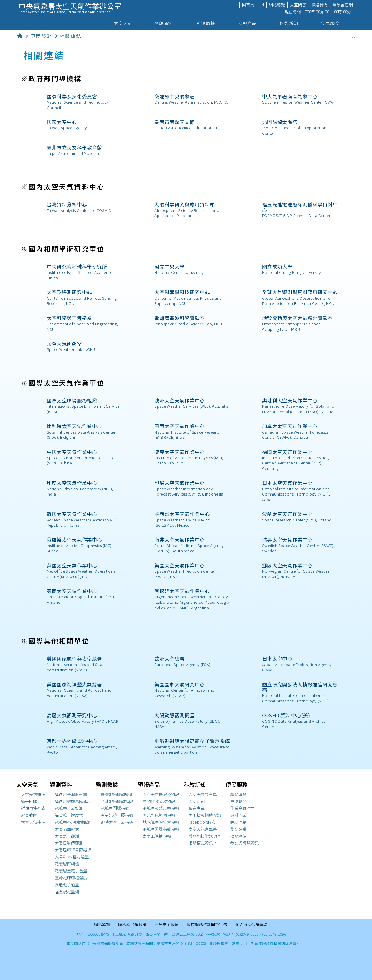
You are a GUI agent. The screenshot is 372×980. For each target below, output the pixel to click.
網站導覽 (277, 5)
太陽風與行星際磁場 (73, 850)
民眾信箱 (238, 822)
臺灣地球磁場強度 (71, 878)
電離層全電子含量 (71, 871)
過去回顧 (29, 801)
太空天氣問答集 (203, 794)
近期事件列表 (33, 808)
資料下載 (238, 815)
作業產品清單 (242, 808)
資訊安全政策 (167, 925)
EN (262, 5)
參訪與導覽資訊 (244, 843)
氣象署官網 (343, 5)
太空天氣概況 (33, 794)
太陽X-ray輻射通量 (72, 857)
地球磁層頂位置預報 (161, 822)
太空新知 (196, 801)
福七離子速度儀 (69, 815)
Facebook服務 (202, 822)
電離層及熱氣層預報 (161, 808)
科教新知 (291, 23)
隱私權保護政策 (132, 925)
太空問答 (298, 5)
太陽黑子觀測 (67, 836)
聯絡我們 (319, 5)
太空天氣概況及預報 (161, 794)
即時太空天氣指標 (117, 822)
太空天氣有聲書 (203, 829)
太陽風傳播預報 (157, 836)
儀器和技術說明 (205, 836)
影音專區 (196, 808)
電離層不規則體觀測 (73, 822)
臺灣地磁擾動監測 (117, 794)
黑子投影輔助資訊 (205, 815)
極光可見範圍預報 (159, 815)
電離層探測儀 (67, 864)
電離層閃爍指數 (115, 808)
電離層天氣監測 (69, 808)
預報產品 (250, 23)
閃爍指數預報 (161, 829)
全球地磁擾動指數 (117, 801)
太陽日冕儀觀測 (69, 843)
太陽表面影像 (67, 829)
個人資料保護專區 (251, 925)
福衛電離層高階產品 (73, 801)
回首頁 (248, 5)
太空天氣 (125, 23)
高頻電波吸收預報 (159, 801)
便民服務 (333, 23)
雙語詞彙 (238, 829)
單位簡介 (238, 801)
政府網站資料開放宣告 (207, 925)
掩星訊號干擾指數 (117, 815)
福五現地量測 (67, 892)
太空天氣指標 (33, 822)
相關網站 (238, 836)
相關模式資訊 (203, 843)
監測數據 (208, 23)
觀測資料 (167, 23)
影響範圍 (29, 815)
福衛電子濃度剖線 (71, 794)
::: (236, 5)
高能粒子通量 (67, 885)
